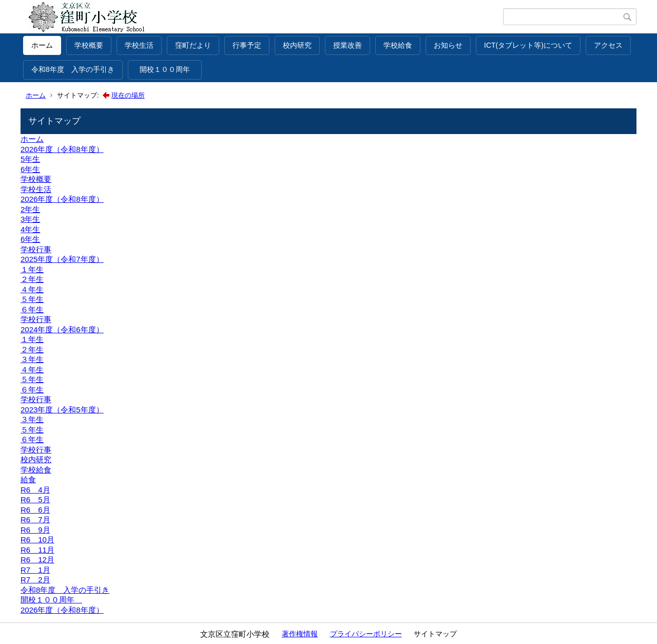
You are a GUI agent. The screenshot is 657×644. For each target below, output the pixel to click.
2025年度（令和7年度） (62, 259)
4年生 (30, 229)
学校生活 (139, 45)
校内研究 (297, 45)
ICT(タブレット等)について (528, 45)
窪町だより (193, 45)
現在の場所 (128, 95)
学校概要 (89, 45)
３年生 (32, 359)
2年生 (30, 209)
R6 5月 (35, 499)
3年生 (30, 219)
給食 (28, 479)
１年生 (32, 269)
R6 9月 (35, 530)
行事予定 (247, 45)
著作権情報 (300, 634)
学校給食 (398, 45)
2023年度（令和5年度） (62, 410)
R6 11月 (37, 550)
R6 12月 (37, 560)
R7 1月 (35, 570)
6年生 (30, 169)
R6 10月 (37, 539)
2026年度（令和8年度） (62, 149)
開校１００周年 (168, 69)
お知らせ (448, 45)
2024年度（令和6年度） (62, 329)
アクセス (608, 45)
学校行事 (36, 249)
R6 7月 (35, 519)
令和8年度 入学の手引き (73, 69)
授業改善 (347, 45)
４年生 (32, 289)
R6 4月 (35, 490)
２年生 (32, 279)
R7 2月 (35, 580)
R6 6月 (35, 510)
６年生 (32, 309)
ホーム (42, 45)
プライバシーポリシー (366, 634)
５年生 (32, 299)
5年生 (30, 159)
